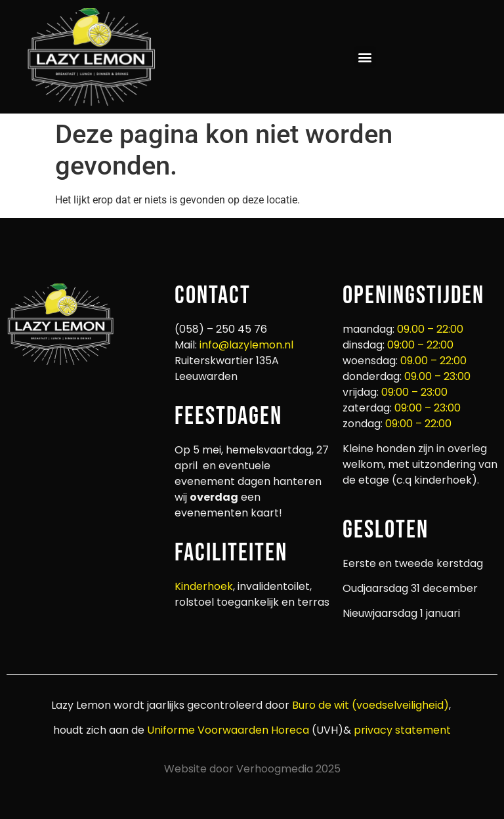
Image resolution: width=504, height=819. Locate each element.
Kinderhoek (204, 586)
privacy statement (401, 730)
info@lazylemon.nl (246, 345)
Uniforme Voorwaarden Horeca (228, 730)
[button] (365, 57)
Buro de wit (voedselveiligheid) (370, 705)
